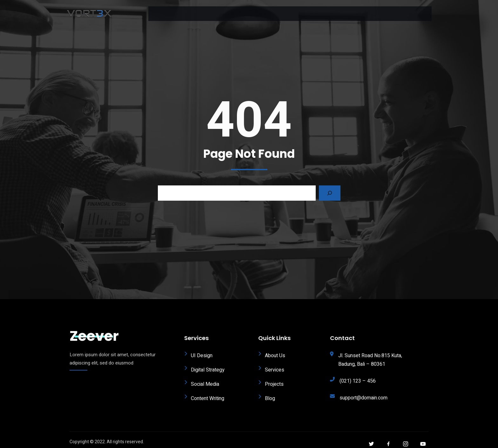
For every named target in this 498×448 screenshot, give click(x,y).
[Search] (330, 188)
